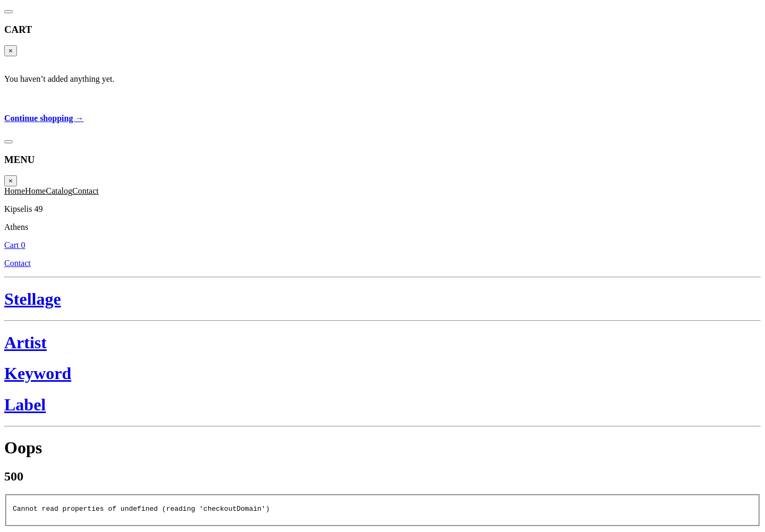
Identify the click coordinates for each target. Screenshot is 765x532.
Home (15, 191)
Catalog (59, 191)
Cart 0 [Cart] (15, 245)
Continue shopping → (44, 118)
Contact (86, 191)
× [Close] (11, 51)
